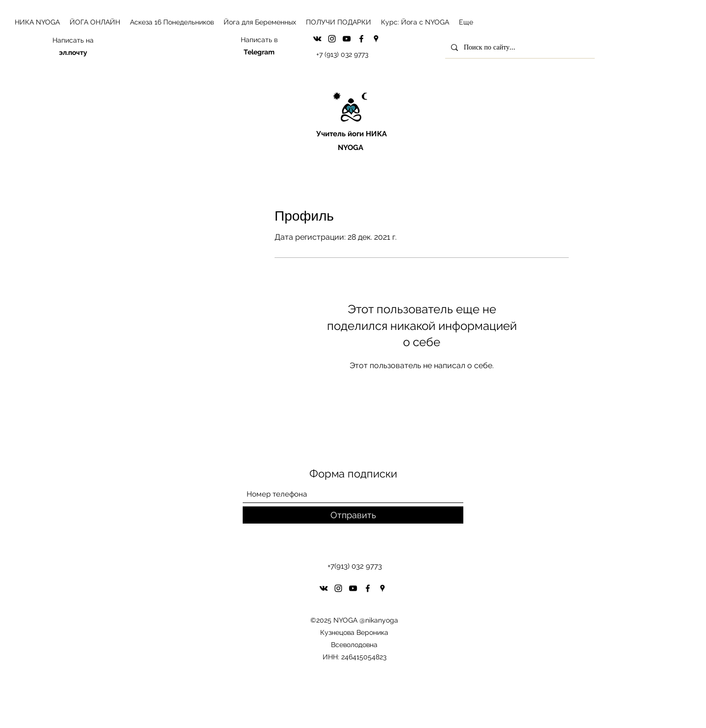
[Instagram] (332, 39)
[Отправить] (353, 515)
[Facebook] (361, 39)
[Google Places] (376, 39)
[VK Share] (317, 39)
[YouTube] (347, 39)
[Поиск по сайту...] (519, 47)
